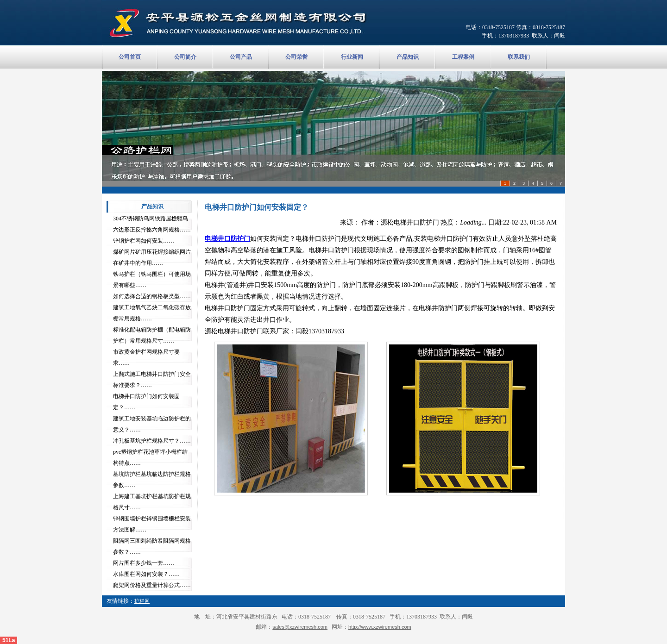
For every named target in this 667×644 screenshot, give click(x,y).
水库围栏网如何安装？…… (146, 574)
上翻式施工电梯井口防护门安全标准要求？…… (152, 380)
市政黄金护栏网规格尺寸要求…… (146, 357)
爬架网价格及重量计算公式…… (152, 585)
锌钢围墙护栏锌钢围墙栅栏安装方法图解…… (152, 524)
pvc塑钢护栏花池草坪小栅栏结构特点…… (150, 457)
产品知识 (408, 57)
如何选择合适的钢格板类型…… (152, 296)
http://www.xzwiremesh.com (380, 627)
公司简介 (185, 57)
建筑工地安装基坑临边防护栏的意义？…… (152, 424)
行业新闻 (352, 57)
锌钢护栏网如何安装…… (144, 241)
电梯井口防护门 (227, 239)
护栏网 (142, 601)
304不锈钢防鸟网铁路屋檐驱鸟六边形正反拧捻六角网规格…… (152, 224)
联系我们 (519, 57)
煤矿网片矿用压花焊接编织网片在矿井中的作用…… (152, 257)
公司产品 (241, 57)
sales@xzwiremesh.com (300, 627)
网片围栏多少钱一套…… (144, 563)
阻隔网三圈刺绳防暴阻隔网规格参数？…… (152, 546)
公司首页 (130, 57)
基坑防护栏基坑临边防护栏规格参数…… (152, 480)
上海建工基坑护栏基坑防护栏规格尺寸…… (152, 502)
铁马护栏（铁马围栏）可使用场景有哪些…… (152, 280)
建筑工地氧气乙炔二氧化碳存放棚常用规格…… (152, 313)
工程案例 (463, 57)
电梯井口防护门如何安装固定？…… (146, 402)
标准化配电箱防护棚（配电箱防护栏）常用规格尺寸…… (152, 335)
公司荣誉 (296, 57)
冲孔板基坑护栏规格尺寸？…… (152, 441)
